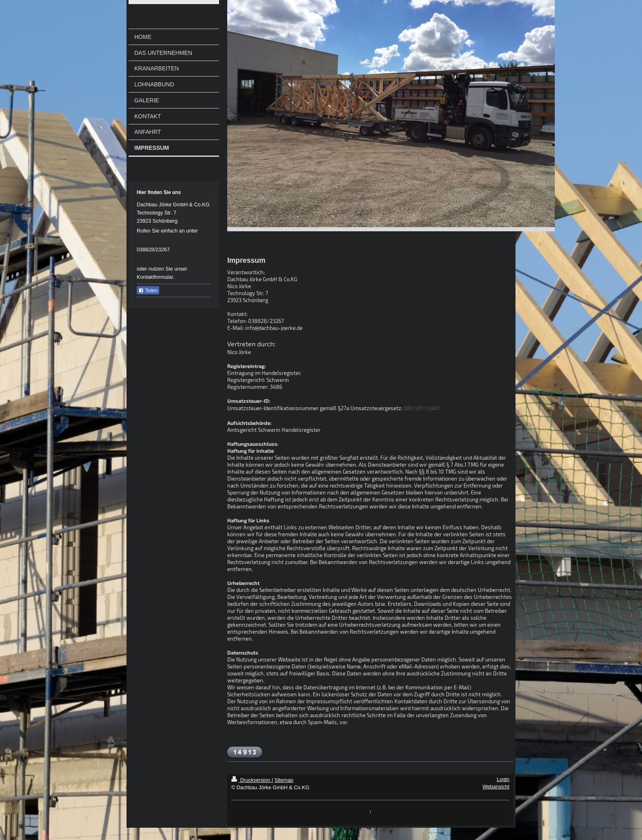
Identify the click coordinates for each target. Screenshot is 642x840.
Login (503, 779)
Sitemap (284, 780)
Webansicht (496, 787)
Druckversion (251, 780)
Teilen (148, 291)
